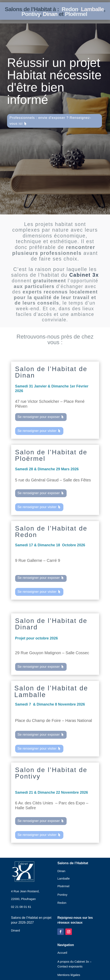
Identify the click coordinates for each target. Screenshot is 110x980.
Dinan (51, 14)
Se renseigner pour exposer (39, 417)
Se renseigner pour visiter (37, 431)
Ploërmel (76, 14)
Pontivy (31, 14)
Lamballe (92, 9)
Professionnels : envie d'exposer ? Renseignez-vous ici (50, 121)
